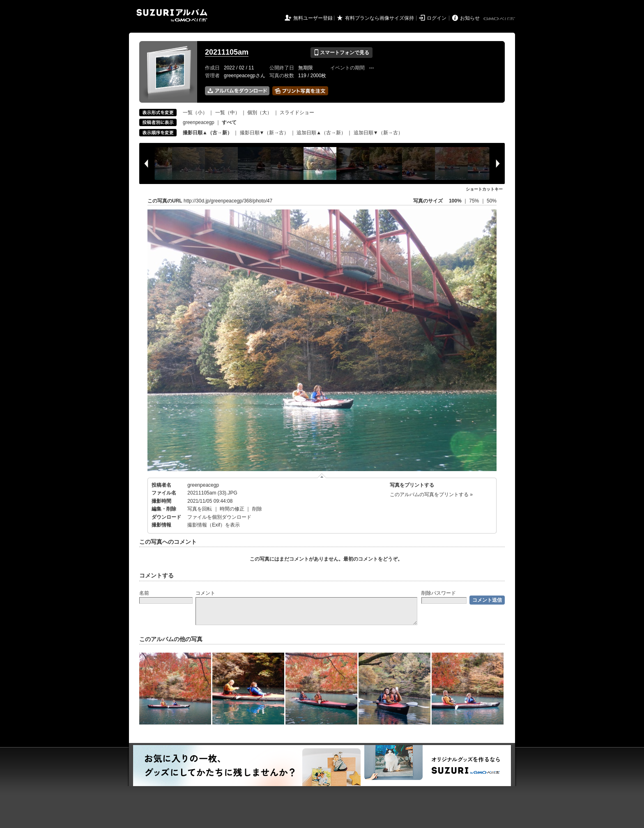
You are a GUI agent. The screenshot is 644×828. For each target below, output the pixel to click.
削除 (257, 509)
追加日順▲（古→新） (321, 133)
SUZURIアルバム (172, 15)
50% (492, 201)
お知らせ (470, 18)
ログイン (437, 18)
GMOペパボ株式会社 (500, 19)
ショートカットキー (484, 189)
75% (475, 201)
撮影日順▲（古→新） (207, 133)
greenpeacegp (199, 122)
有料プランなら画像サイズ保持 (379, 18)
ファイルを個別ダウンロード (219, 517)
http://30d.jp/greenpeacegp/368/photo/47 (228, 201)
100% (455, 201)
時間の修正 (232, 509)
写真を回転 (200, 509)
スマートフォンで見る (342, 53)
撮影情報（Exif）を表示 (214, 525)
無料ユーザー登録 (313, 18)
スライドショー (297, 113)
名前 (144, 593)
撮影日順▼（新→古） (264, 133)
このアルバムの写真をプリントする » (431, 494)
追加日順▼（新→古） (378, 133)
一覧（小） (195, 113)
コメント (205, 593)
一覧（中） (228, 113)
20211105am (227, 52)
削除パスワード (439, 593)
